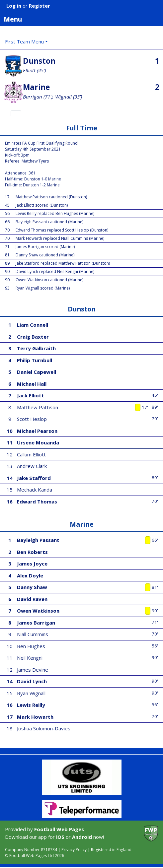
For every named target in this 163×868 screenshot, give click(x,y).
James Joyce (32, 564)
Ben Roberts (32, 552)
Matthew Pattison (38, 407)
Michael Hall (32, 384)
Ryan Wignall (31, 693)
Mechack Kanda (35, 490)
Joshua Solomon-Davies (44, 728)
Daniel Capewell (37, 372)
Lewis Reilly (31, 705)
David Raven (32, 599)
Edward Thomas (37, 501)
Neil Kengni (30, 658)
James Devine (33, 670)
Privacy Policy (74, 850)
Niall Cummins (33, 634)
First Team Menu (24, 41)
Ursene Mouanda (38, 442)
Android (82, 837)
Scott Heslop (32, 419)
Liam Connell (33, 325)
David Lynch (32, 681)
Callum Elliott (31, 454)
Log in (14, 6)
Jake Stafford (34, 478)
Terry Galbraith (36, 348)
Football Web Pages (59, 829)
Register (40, 6)
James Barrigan (36, 623)
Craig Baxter (33, 337)
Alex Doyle (30, 575)
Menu (83, 19)
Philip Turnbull (35, 360)
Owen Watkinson (38, 611)
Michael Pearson (37, 431)
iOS (60, 837)
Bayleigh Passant (38, 540)
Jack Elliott (31, 395)
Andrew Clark (32, 466)
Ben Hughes (31, 646)
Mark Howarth (35, 717)
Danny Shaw (32, 587)
